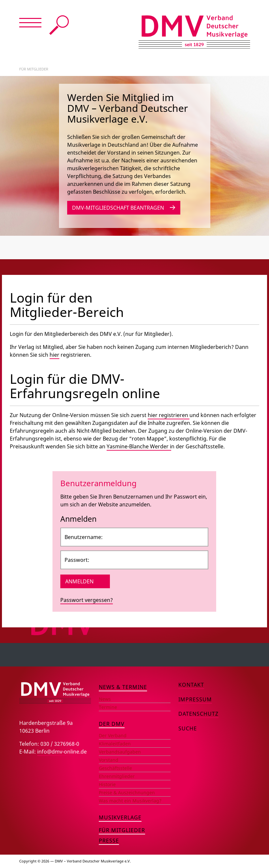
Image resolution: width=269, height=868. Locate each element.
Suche (59, 25)
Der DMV (112, 724)
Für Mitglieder (122, 830)
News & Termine (123, 687)
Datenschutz (198, 714)
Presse (109, 841)
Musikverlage (120, 817)
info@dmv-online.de (62, 752)
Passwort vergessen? (87, 600)
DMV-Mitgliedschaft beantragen (118, 208)
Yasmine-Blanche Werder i (139, 446)
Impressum (195, 699)
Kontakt (191, 685)
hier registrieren (169, 415)
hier (54, 355)
